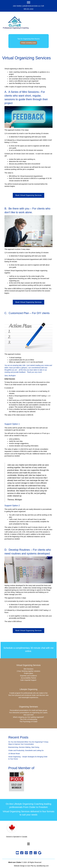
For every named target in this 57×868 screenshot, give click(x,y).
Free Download (28, 43)
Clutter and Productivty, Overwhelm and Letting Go (26, 750)
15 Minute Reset (14, 754)
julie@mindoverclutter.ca (31, 6)
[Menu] (29, 2)
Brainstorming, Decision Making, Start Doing (24, 747)
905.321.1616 (29, 9)
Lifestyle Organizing (28, 689)
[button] (17, 853)
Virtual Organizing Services (28, 665)
